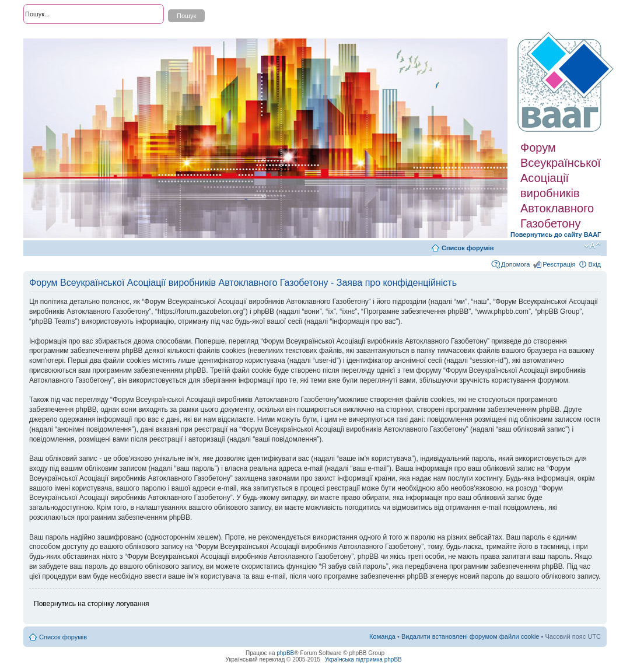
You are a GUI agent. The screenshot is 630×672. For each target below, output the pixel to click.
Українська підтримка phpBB (363, 659)
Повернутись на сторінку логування (92, 604)
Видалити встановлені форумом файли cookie (470, 636)
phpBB (285, 653)
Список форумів (468, 248)
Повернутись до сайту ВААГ (556, 235)
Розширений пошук (52, 35)
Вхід (594, 264)
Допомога (515, 264)
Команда (382, 636)
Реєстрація (559, 264)
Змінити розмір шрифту (592, 246)
